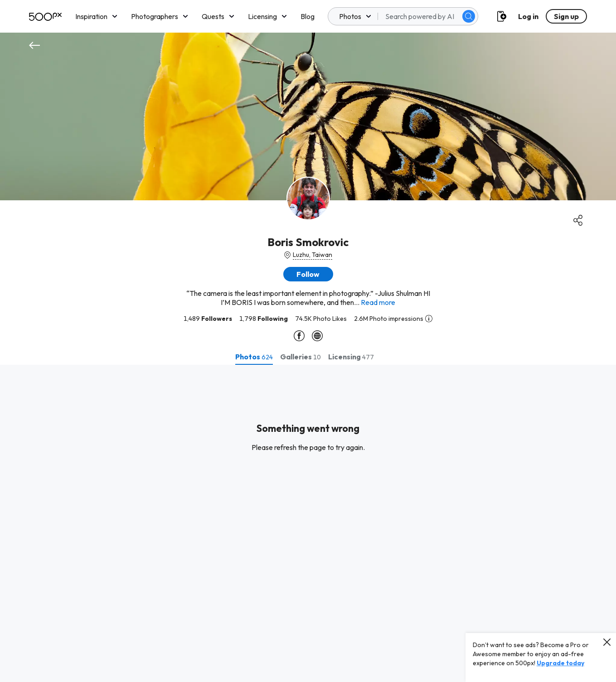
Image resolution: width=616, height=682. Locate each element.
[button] (308, 274)
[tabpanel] (308, 523)
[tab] (254, 357)
